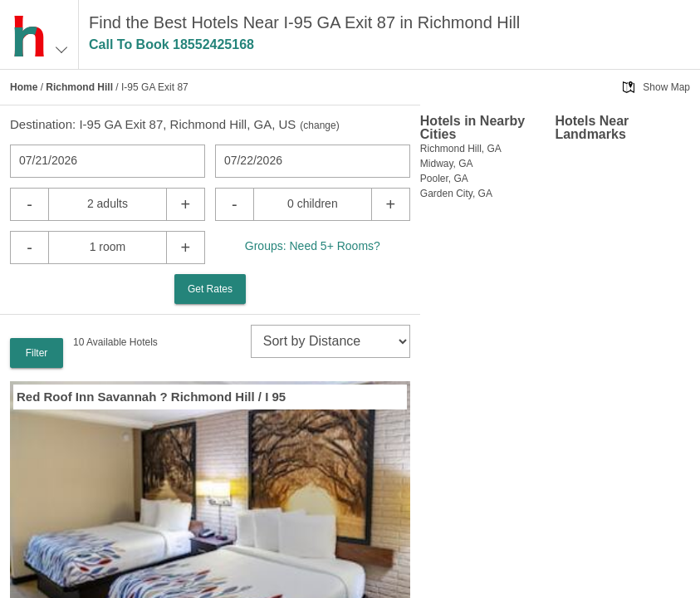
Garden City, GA (456, 194)
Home (24, 87)
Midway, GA (447, 164)
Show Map (666, 87)
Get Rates (210, 289)
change (319, 125)
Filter (37, 353)
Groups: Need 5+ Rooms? (313, 246)
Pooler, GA (444, 179)
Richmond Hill (79, 87)
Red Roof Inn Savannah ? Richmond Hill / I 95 (151, 397)
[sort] (330, 341)
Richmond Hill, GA (461, 149)
